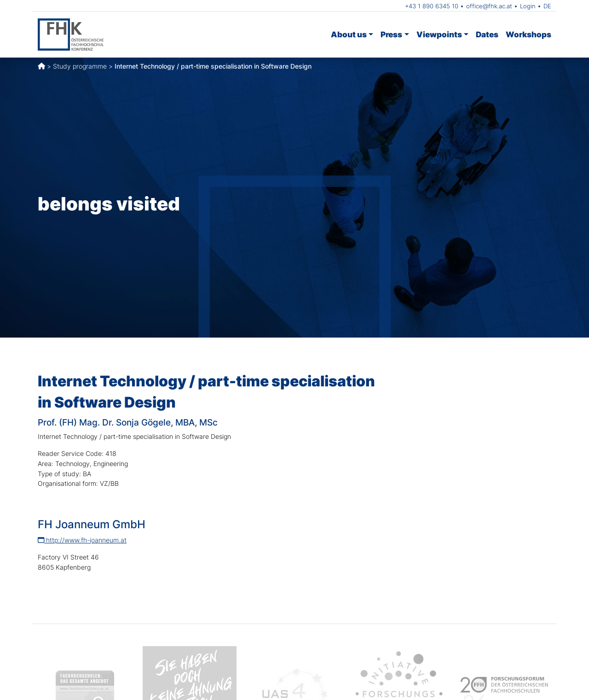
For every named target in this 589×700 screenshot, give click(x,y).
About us (349, 34)
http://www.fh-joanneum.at (82, 540)
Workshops (528, 34)
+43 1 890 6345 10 (432, 6)
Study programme (80, 66)
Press (391, 34)
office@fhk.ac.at (489, 6)
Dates (487, 34)
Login (528, 6)
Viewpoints (439, 34)
